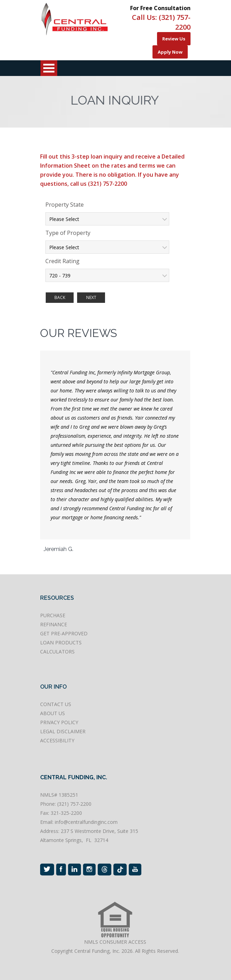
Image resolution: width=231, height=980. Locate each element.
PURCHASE (53, 615)
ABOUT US (53, 713)
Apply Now (170, 52)
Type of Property (68, 233)
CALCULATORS (57, 652)
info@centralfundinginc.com (86, 822)
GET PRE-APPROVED (64, 633)
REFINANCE (54, 624)
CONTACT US (56, 704)
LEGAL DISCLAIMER (63, 731)
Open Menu (49, 68)
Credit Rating (62, 261)
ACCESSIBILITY (57, 740)
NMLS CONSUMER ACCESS (115, 942)
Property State (65, 205)
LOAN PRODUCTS (61, 642)
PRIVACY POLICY (59, 722)
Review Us (174, 39)
